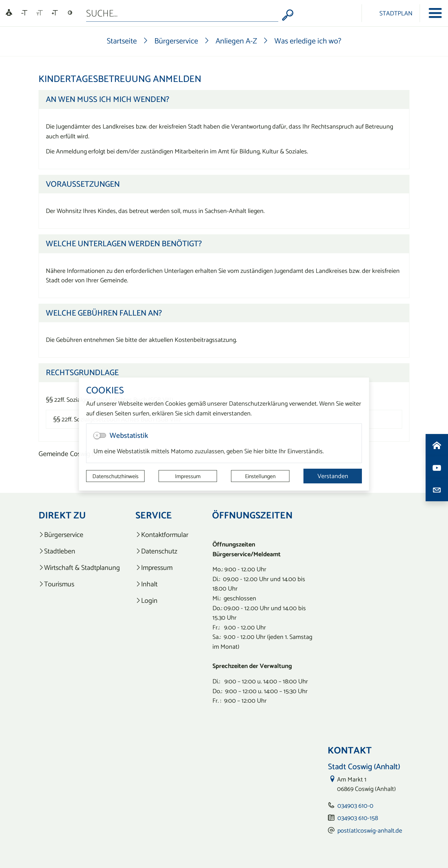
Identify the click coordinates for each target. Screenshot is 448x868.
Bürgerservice (176, 41)
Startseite (122, 41)
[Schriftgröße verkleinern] (24, 13)
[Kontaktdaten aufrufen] (437, 490)
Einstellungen (260, 476)
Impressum (188, 476)
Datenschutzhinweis (115, 476)
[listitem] (79, 535)
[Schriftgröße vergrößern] (55, 13)
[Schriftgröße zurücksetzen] (40, 13)
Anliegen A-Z (236, 41)
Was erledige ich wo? (308, 41)
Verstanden (333, 476)
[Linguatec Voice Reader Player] (9, 13)
